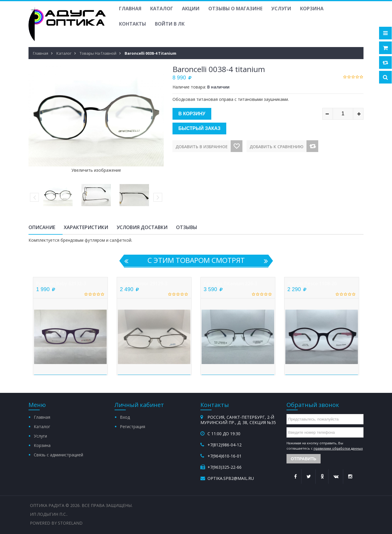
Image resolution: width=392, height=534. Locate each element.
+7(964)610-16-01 (225, 456)
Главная (130, 9)
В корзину (192, 114)
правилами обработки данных (338, 448)
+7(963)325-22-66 (225, 467)
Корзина (312, 9)
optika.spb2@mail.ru (231, 478)
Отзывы (187, 227)
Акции (191, 9)
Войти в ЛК (170, 24)
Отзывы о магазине (235, 9)
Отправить (304, 459)
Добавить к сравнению (277, 147)
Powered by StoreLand (56, 523)
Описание (42, 227)
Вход (125, 417)
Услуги (281, 9)
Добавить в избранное (202, 147)
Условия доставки (142, 227)
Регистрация (133, 427)
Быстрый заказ (199, 128)
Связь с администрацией (58, 455)
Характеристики (86, 227)
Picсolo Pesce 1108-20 (312, 283)
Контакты (133, 24)
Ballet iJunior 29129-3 (144, 283)
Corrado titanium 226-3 (231, 283)
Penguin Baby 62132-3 (61, 283)
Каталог (162, 9)
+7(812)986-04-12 (225, 445)
